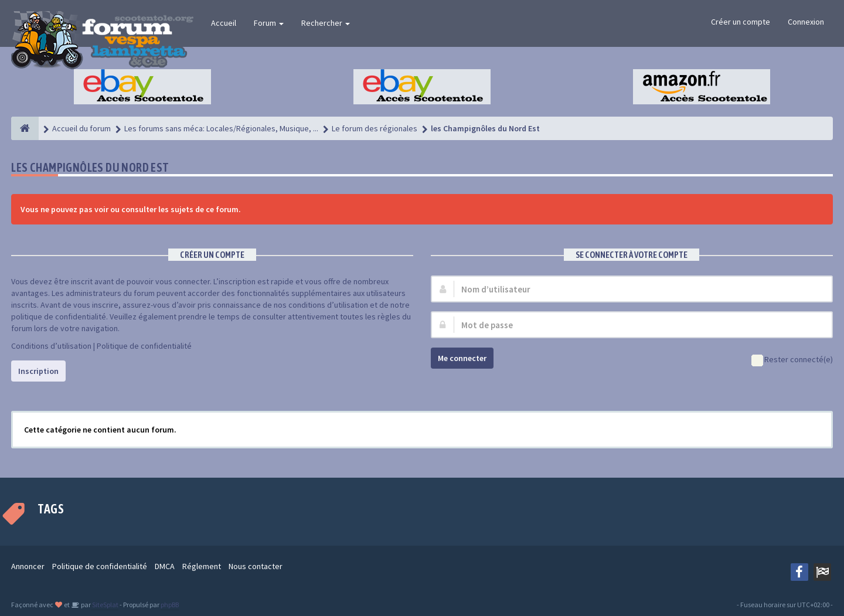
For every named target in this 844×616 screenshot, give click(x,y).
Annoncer (28, 566)
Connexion (806, 22)
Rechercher (326, 23)
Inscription (38, 371)
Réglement (202, 566)
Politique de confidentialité (144, 346)
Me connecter (462, 358)
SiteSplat (105, 605)
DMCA (165, 566)
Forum (269, 23)
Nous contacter (256, 566)
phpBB (170, 605)
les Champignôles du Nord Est (90, 167)
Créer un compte (741, 22)
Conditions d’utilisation (51, 346)
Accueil (224, 23)
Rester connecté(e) (792, 360)
